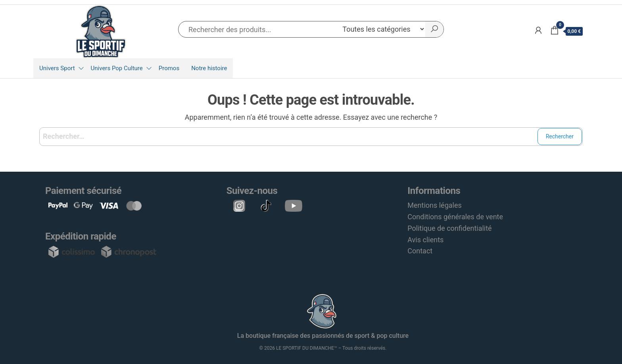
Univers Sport (57, 68)
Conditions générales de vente (455, 217)
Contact (420, 251)
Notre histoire (209, 68)
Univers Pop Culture (117, 68)
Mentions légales (434, 205)
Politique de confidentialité (449, 228)
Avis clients (425, 240)
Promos (169, 68)
